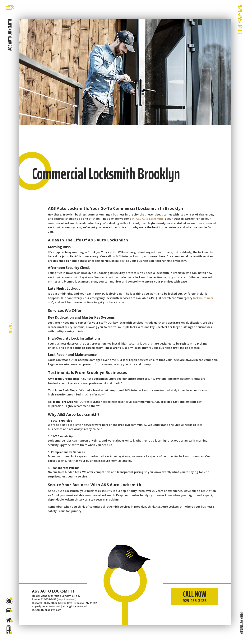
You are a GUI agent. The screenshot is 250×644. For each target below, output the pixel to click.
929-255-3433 (240, 19)
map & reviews (67, 599)
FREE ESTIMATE (241, 623)
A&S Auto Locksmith (149, 219)
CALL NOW (195, 596)
